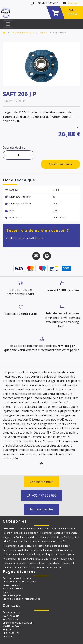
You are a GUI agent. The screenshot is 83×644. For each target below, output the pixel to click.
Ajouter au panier (60, 164)
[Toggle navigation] (8, 24)
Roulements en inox (53, 567)
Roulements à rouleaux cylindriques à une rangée (30, 559)
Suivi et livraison (11, 585)
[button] (41, 463)
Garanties (8, 592)
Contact (73, 3)
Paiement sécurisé (13, 588)
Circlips (22, 528)
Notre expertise (41, 509)
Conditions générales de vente (19, 581)
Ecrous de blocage (39, 528)
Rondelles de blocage (24, 533)
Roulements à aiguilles (51, 533)
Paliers (44, 33)
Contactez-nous (42, 482)
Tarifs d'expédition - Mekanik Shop (22, 599)
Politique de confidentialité (17, 578)
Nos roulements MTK (23, 33)
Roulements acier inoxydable (44, 563)
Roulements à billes (27, 537)
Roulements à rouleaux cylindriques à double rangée (44, 554)
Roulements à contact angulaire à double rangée (29, 550)
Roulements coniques (27, 567)
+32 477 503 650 (42, 495)
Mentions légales (12, 595)
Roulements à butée (55, 541)
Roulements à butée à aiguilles (19, 546)
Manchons (57, 528)
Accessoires (9, 528)
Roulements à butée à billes (53, 546)
